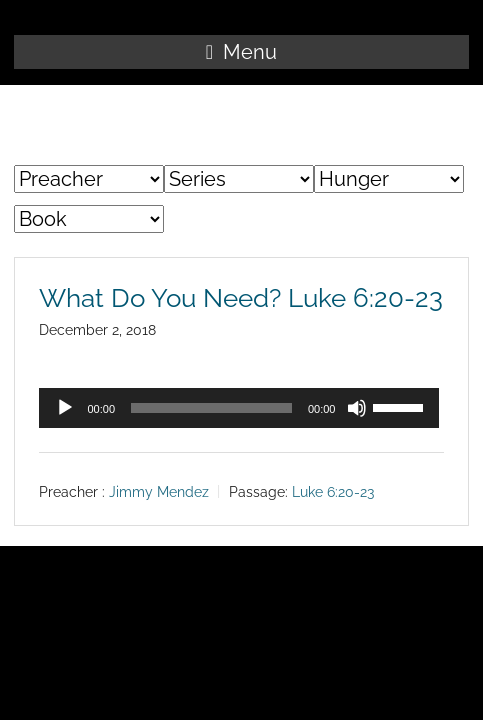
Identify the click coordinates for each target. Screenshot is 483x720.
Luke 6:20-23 (333, 492)
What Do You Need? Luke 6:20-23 (241, 298)
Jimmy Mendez (159, 492)
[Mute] (357, 408)
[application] (239, 408)
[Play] (65, 408)
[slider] (211, 408)
